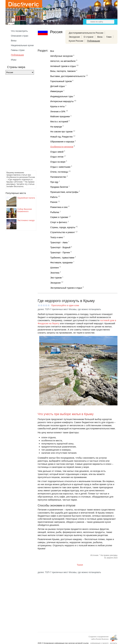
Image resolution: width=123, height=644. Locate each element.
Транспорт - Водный (60, 247)
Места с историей (59, 122)
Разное (54, 202)
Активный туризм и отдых (63, 66)
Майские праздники (60, 116)
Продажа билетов (59, 187)
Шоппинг (55, 268)
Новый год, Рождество (61, 137)
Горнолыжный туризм (61, 81)
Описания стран (20, 36)
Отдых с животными (60, 167)
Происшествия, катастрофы (64, 192)
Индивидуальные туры (62, 96)
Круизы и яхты (58, 106)
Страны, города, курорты (63, 227)
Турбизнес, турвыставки (62, 258)
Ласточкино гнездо (26, 220)
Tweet (80, 565)
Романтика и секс (59, 207)
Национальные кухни (22, 45)
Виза (100, 37)
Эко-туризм (56, 278)
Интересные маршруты (62, 101)
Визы (14, 40)
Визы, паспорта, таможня (63, 71)
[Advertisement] (18, 123)
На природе (56, 127)
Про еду (54, 182)
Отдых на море (58, 162)
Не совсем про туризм (61, 132)
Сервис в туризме (59, 217)
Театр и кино (57, 237)
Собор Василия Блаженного (25, 210)
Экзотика (55, 273)
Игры (14, 60)
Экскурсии (74, 37)
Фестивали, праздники (61, 263)
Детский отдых (58, 86)
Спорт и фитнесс (59, 222)
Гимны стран (18, 50)
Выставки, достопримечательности (68, 76)
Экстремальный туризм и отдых (66, 288)
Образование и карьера (62, 142)
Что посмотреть (19, 31)
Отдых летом (57, 157)
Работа (54, 197)
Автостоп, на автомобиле (63, 61)
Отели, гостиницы (59, 172)
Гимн (109, 37)
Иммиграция (57, 91)
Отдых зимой (57, 152)
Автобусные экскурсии (61, 56)
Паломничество (58, 177)
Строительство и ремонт (63, 232)
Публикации (17, 55)
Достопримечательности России (86, 33)
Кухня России (76, 41)
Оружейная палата (26, 198)
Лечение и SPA (58, 112)
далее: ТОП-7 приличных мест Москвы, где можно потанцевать (69, 309)
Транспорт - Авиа (59, 242)
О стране (89, 37)
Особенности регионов (62, 147)
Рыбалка (55, 212)
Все (52, 51)
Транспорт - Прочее (60, 253)
